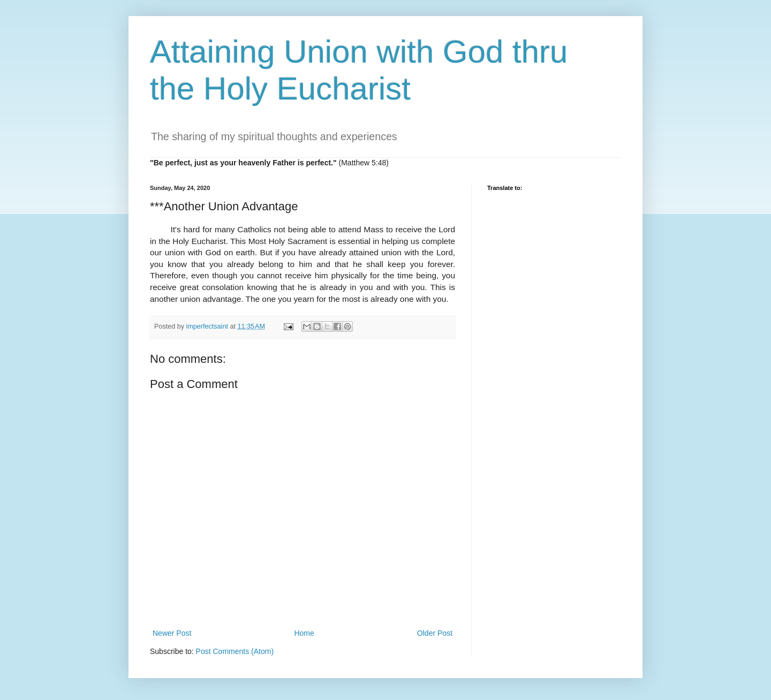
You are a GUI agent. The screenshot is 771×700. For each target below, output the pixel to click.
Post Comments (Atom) (235, 651)
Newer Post (172, 633)
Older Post (435, 633)
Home (304, 633)
